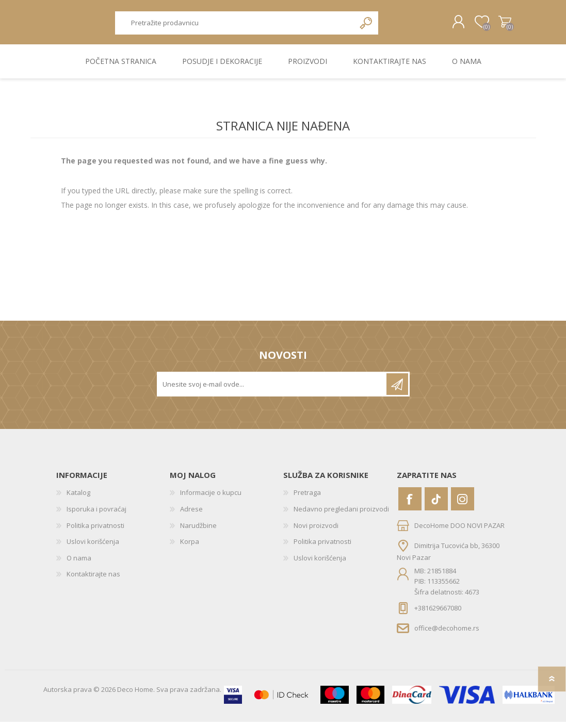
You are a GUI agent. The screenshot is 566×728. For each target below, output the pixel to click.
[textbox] (235, 26)
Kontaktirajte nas (93, 581)
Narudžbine (198, 532)
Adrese (191, 515)
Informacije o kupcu (211, 499)
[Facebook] (410, 506)
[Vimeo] (436, 506)
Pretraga (367, 26)
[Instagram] (463, 506)
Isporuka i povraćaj (96, 515)
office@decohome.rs (447, 634)
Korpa (496, 25)
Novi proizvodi (316, 532)
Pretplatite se (397, 391)
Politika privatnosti (95, 532)
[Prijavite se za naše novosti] (272, 391)
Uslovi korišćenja (93, 548)
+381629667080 (438, 615)
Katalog (78, 499)
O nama (79, 564)
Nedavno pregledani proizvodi (341, 515)
